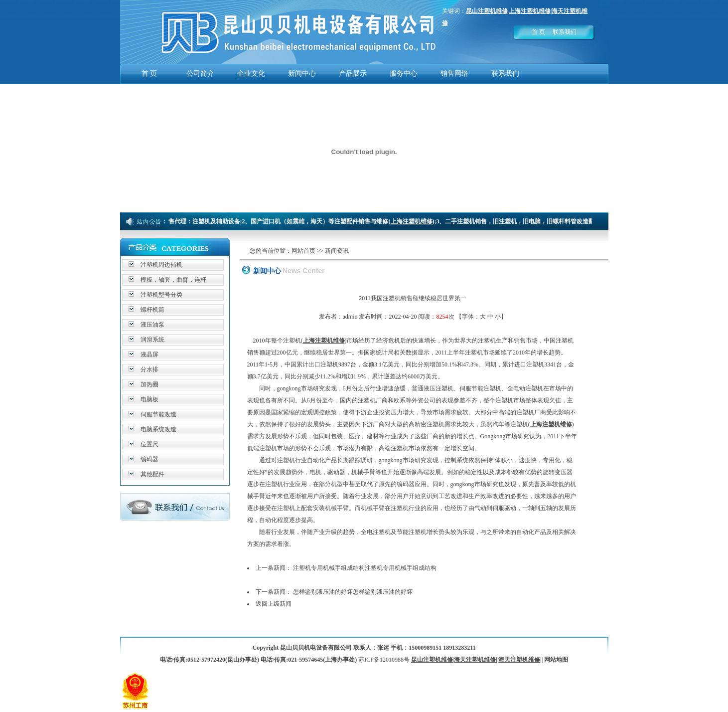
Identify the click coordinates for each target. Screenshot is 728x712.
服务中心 (404, 74)
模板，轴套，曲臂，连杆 (173, 280)
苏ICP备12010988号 (384, 660)
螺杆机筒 (152, 310)
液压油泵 (152, 325)
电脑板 (149, 399)
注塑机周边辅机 (161, 265)
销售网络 (454, 74)
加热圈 (149, 384)
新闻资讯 (337, 251)
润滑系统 (152, 340)
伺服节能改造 (158, 414)
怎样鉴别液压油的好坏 (323, 592)
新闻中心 (302, 74)
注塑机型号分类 (161, 295)
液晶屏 (149, 355)
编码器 (149, 459)
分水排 (149, 369)
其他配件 (152, 474)
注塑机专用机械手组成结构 (329, 568)
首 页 (538, 32)
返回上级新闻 (274, 604)
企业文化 (251, 74)
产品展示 (353, 74)
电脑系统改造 (158, 429)
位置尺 (149, 444)
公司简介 (200, 74)
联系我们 (565, 32)
